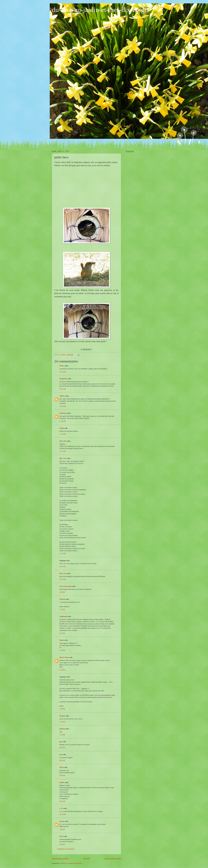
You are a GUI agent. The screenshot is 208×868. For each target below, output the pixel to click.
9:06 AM (62, 776)
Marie (61, 767)
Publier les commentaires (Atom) (71, 863)
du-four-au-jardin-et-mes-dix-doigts (101, 10)
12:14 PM (63, 566)
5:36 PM (62, 709)
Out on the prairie (66, 586)
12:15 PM (63, 579)
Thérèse (62, 396)
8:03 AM (62, 748)
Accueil (86, 859)
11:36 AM (63, 434)
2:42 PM (62, 829)
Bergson (62, 716)
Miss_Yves (63, 441)
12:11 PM (63, 451)
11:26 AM (63, 421)
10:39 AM (63, 406)
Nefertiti (62, 599)
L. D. (61, 808)
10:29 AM (63, 814)
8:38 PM (62, 844)
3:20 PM (62, 670)
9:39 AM (62, 801)
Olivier (62, 366)
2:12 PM (62, 609)
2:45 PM (62, 633)
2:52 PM (62, 650)
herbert (62, 783)
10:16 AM (63, 389)
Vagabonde (63, 616)
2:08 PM (62, 592)
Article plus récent (60, 859)
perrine (62, 821)
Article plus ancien (113, 859)
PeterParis (63, 413)
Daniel (62, 640)
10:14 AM (63, 372)
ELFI (61, 836)
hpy (61, 742)
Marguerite (63, 379)
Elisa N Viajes (64, 657)
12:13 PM (63, 554)
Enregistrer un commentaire (66, 849)
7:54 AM (62, 722)
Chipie (62, 428)
